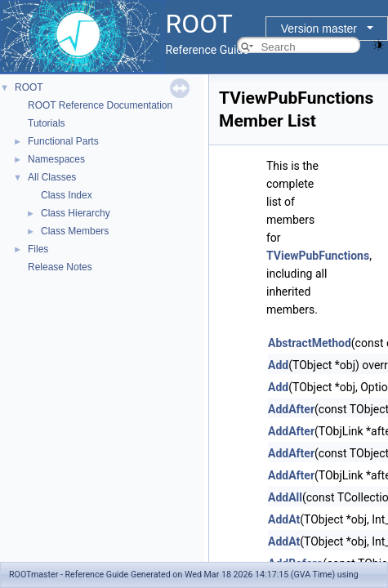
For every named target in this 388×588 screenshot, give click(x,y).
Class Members (75, 231)
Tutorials (47, 123)
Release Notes (60, 267)
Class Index (67, 195)
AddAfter (291, 409)
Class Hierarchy (76, 213)
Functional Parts (63, 141)
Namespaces (56, 159)
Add (278, 365)
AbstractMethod (310, 343)
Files (38, 249)
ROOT (29, 87)
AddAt (284, 519)
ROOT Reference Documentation (100, 105)
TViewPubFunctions (318, 256)
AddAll (285, 497)
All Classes (52, 177)
